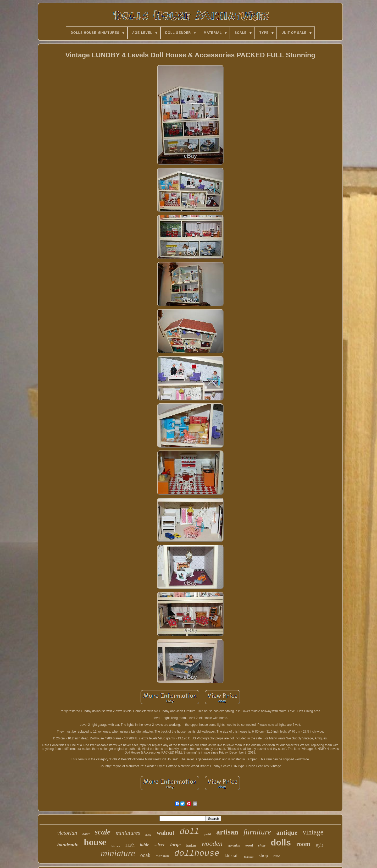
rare (277, 856)
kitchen (116, 846)
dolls (281, 842)
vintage (313, 832)
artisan (227, 832)
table (145, 845)
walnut (165, 833)
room (303, 844)
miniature (118, 853)
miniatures (128, 833)
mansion (162, 856)
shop (263, 855)
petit (208, 834)
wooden (212, 844)
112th (130, 845)
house (95, 842)
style (319, 845)
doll (189, 832)
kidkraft (232, 856)
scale (103, 832)
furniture (257, 832)
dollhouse (197, 853)
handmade (68, 845)
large (175, 845)
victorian (67, 833)
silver (160, 845)
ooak (145, 855)
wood (249, 846)
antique (287, 833)
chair (262, 845)
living (148, 835)
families (249, 857)
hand (86, 834)
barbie (191, 845)
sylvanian (234, 845)
